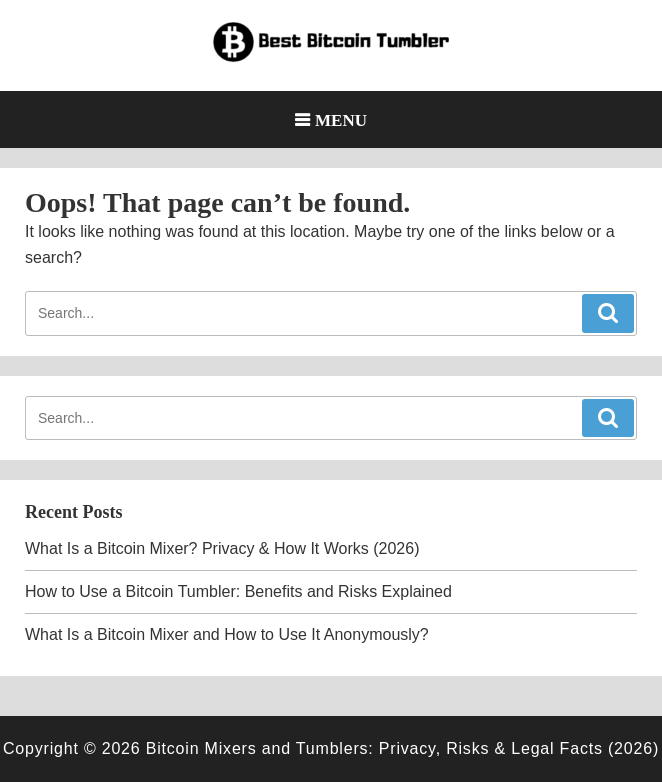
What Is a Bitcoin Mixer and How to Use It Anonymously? (227, 634)
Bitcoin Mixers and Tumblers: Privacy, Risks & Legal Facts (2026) (402, 748)
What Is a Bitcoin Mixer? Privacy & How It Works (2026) (222, 548)
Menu (341, 119)
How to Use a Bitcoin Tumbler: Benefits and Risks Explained (238, 591)
